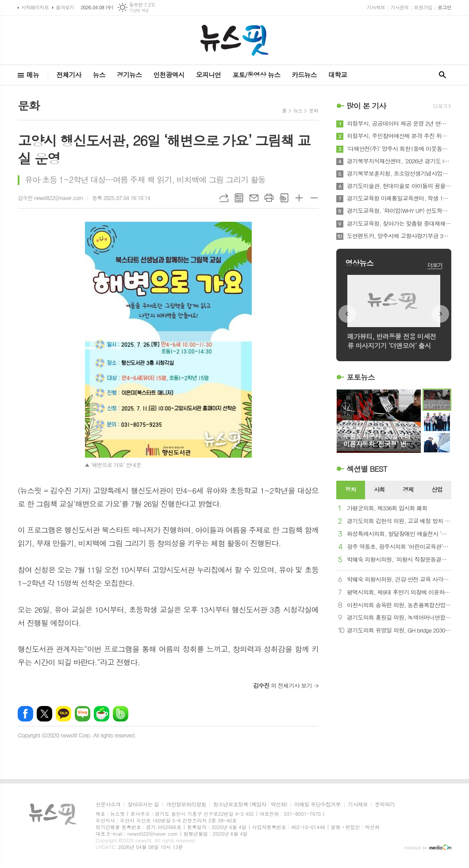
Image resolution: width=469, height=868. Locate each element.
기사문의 (399, 7)
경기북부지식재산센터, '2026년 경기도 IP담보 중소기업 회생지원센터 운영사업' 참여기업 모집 (399, 161)
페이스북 (25, 714)
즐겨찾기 (65, 7)
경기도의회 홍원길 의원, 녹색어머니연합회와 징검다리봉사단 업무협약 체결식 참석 (399, 618)
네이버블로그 (83, 714)
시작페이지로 (35, 7)
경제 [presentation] (408, 489)
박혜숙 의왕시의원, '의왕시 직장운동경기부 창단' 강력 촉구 (399, 560)
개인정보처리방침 (186, 804)
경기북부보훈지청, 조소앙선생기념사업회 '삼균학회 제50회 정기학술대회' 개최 (399, 174)
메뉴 (33, 75)
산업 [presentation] (437, 489)
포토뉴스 (361, 377)
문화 (313, 110)
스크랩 (284, 198)
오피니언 (208, 75)
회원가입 (423, 7)
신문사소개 (108, 804)
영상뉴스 (359, 263)
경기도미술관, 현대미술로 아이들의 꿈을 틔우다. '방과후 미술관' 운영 (399, 186)
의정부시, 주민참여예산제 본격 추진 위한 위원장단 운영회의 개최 (399, 136)
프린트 (269, 198)
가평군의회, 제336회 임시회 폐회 (387, 508)
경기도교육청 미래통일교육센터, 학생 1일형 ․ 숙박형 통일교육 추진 (399, 198)
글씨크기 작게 (314, 198)
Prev (347, 314)
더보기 (435, 265)
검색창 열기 (442, 75)
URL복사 (224, 198)
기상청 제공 (139, 10)
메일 (254, 198)
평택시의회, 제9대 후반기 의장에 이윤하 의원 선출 (399, 592)
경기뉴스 (129, 75)
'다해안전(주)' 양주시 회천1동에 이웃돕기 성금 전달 (399, 149)
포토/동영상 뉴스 (256, 75)
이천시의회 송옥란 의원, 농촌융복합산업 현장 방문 (399, 605)
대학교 (338, 75)
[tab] (351, 490)
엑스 (44, 714)
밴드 (121, 714)
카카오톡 (63, 714)
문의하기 (385, 804)
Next (440, 314)
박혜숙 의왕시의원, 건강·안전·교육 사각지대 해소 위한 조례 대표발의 (399, 580)
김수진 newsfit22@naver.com (50, 198)
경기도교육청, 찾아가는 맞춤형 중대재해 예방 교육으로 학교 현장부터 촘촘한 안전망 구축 (399, 224)
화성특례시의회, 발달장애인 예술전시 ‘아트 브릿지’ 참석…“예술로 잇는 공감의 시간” (399, 534)
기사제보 (376, 7)
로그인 (444, 7)
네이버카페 (102, 714)
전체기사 (69, 75)
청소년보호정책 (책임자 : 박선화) (250, 804)
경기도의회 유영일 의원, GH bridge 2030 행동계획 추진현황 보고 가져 (399, 631)
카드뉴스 (304, 75)
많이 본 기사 (366, 106)
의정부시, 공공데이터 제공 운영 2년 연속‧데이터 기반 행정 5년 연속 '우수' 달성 (399, 123)
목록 (239, 198)
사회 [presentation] (379, 489)
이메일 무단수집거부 (317, 804)
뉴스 (99, 75)
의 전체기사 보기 (283, 685)
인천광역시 (169, 75)
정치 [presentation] (350, 489)
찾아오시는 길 (143, 804)
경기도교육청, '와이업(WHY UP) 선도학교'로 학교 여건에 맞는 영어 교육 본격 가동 (399, 211)
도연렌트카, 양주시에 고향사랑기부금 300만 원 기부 (399, 236)
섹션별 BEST (367, 469)
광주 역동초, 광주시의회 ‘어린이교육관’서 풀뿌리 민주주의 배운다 (399, 547)
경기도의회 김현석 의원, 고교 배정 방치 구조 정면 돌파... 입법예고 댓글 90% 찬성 (399, 521)
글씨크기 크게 (299, 198)
